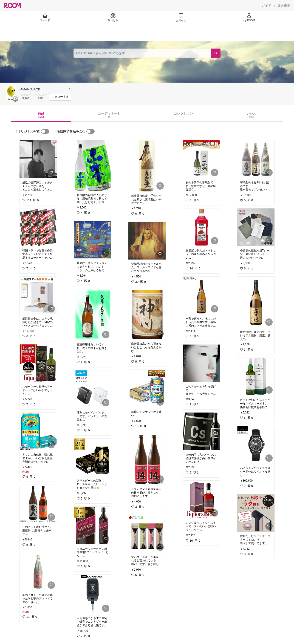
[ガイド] (266, 6)
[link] (38, 159)
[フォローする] (60, 97)
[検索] (216, 53)
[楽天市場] (284, 6)
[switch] (45, 131)
